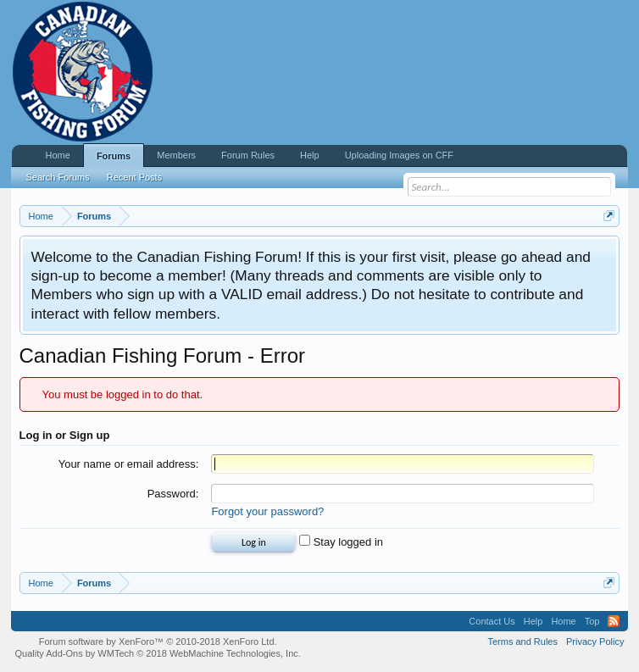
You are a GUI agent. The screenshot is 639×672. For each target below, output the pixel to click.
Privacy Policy (595, 641)
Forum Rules (248, 155)
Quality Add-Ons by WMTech (158, 653)
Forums (114, 156)
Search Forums (58, 177)
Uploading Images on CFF (399, 155)
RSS (614, 621)
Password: (173, 494)
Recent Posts (134, 177)
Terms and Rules (522, 641)
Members (176, 155)
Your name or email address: (129, 464)
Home (58, 155)
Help (310, 155)
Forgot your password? (267, 511)
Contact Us (492, 621)
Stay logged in (341, 542)
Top (592, 621)
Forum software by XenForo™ (158, 641)
